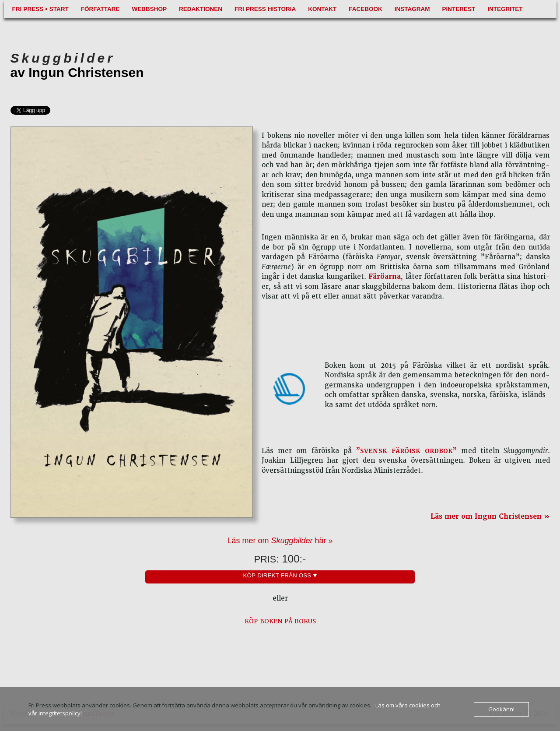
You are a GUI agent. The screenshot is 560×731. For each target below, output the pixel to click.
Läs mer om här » (280, 541)
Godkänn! (501, 709)
